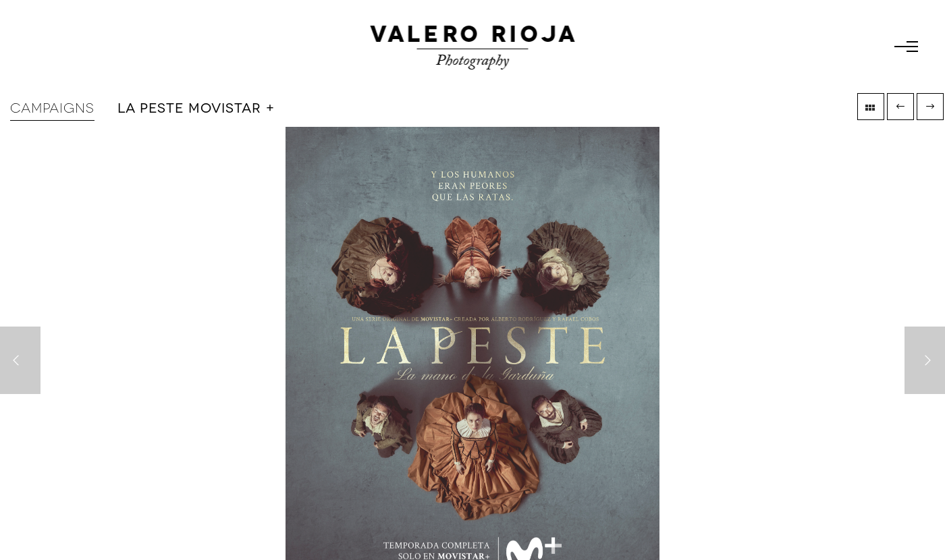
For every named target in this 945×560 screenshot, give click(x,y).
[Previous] (20, 360)
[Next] (925, 360)
